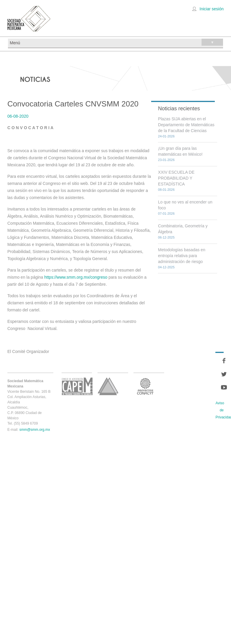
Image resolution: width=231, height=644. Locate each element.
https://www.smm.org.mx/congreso (76, 277)
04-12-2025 (166, 267)
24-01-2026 (166, 136)
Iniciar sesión (212, 9)
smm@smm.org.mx (35, 430)
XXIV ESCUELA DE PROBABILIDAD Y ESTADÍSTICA (176, 178)
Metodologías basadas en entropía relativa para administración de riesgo (181, 256)
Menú (116, 42)
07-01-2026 (166, 213)
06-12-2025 (166, 237)
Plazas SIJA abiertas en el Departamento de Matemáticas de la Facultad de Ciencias (186, 125)
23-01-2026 (166, 160)
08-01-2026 (166, 190)
